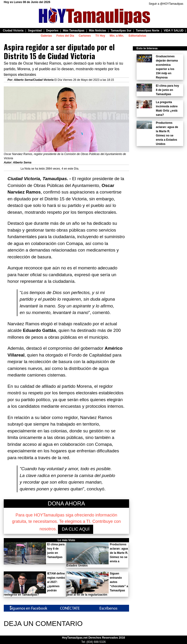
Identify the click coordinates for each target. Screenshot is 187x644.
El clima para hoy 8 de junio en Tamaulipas (167, 90)
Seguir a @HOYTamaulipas (166, 4)
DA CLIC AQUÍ (76, 529)
